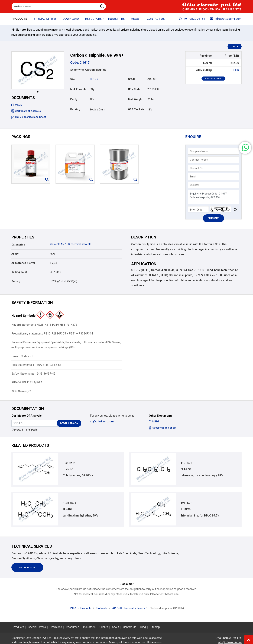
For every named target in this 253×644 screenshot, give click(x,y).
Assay (15, 254)
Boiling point (19, 272)
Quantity (195, 185)
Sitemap (155, 627)
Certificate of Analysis (26, 111)
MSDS (17, 105)
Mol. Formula (78, 89)
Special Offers (45, 19)
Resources (73, 627)
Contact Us (156, 19)
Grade (132, 79)
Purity (74, 99)
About (136, 19)
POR (236, 70)
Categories (18, 245)
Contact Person (199, 160)
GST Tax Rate (136, 109)
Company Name (199, 151)
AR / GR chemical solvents (76, 244)
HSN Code (134, 89)
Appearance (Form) (23, 263)
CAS (73, 79)
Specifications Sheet (162, 428)
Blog (143, 627)
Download (71, 19)
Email (193, 177)
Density (16, 281)
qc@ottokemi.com (102, 421)
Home (72, 608)
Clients (104, 627)
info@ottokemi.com (226, 19)
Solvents (55, 244)
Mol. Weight (135, 99)
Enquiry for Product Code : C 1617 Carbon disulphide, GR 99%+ (213, 197)
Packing (75, 109)
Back (235, 47)
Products (19, 19)
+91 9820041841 (193, 19)
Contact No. (197, 168)
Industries (116, 19)
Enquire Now (27, 567)
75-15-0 (94, 79)
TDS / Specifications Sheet (29, 117)
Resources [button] (93, 19)
